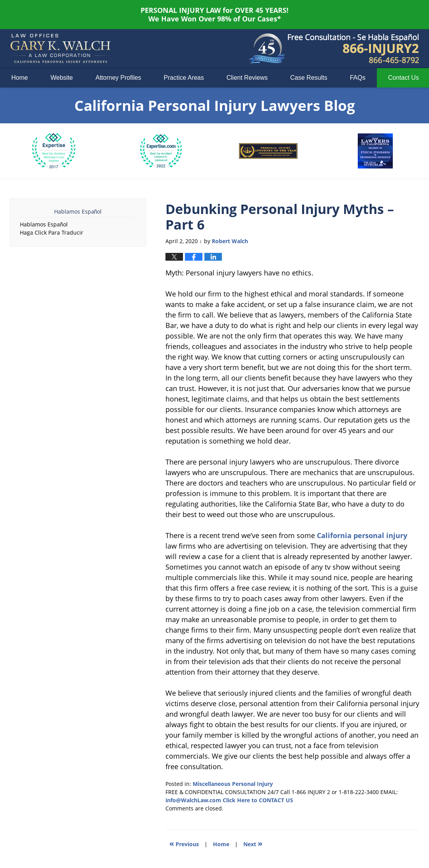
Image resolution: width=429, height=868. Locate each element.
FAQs (358, 78)
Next (253, 843)
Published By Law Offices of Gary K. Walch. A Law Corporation (353, 49)
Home (20, 78)
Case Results (309, 78)
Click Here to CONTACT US (258, 800)
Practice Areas (184, 78)
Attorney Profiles (118, 78)
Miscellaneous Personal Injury (233, 784)
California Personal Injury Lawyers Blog (60, 49)
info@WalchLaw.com (193, 800)
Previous (184, 843)
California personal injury (362, 535)
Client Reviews (247, 78)
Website (62, 78)
